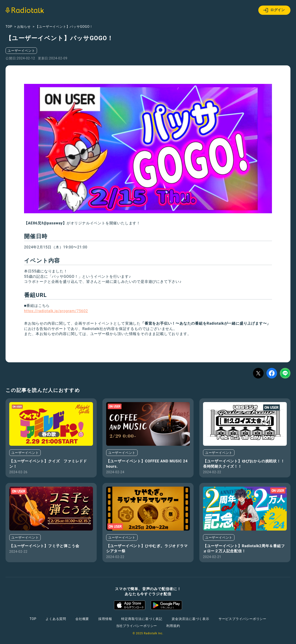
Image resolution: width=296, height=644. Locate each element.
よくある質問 (56, 619)
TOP (33, 619)
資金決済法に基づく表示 (190, 619)
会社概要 (82, 619)
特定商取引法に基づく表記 (142, 619)
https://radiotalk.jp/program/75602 (56, 311)
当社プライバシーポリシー (137, 626)
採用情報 (105, 619)
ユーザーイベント (21, 51)
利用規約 (173, 626)
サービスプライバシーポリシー (242, 619)
